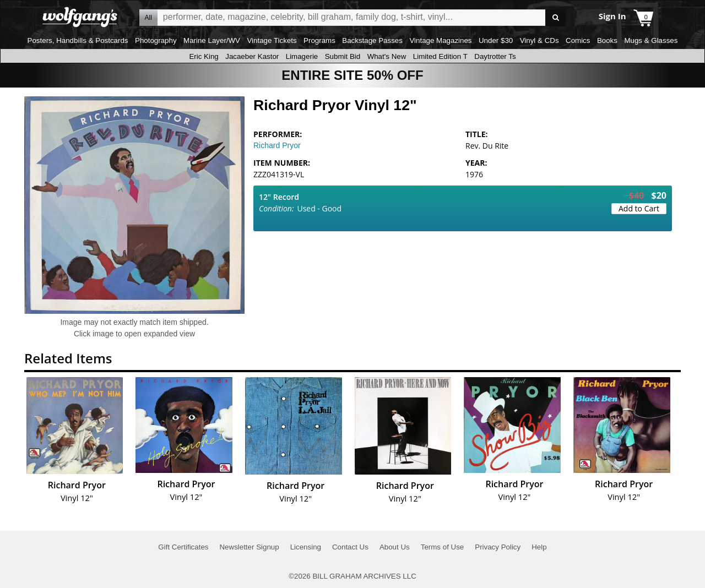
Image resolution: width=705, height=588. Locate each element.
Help (539, 547)
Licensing (306, 547)
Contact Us (350, 547)
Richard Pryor (277, 145)
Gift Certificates (183, 547)
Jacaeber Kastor (252, 56)
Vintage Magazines (440, 40)
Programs (319, 40)
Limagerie (302, 56)
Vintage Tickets (272, 40)
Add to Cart (639, 208)
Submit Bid (343, 56)
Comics (578, 40)
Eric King (204, 56)
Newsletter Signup (249, 547)
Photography (156, 40)
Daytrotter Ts (495, 56)
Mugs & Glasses (651, 40)
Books (607, 40)
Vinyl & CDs (539, 40)
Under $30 (496, 40)
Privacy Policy (498, 547)
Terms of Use (443, 547)
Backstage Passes (372, 40)
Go (555, 18)
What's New (387, 56)
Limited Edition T (440, 56)
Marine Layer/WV (212, 40)
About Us (395, 547)
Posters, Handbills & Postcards (78, 40)
